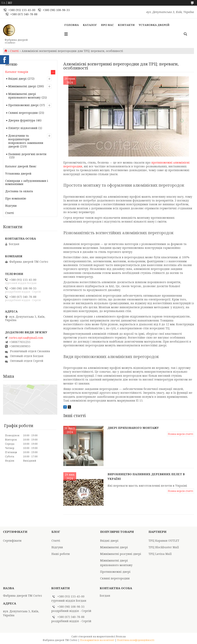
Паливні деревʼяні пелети (27, 154)
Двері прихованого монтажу (133, 428)
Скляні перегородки (23, 113)
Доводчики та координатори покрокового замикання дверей (26, 141)
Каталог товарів (17, 72)
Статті (14, 51)
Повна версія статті (181, 434)
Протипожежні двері (23, 105)
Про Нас (107, 25)
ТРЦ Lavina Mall (160, 554)
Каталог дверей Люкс (21, 166)
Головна (72, 25)
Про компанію (16, 198)
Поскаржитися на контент (97, 640)
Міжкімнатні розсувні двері (121, 554)
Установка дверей (154, 25)
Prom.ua (121, 636)
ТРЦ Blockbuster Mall (164, 547)
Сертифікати (12, 541)
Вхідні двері (17, 79)
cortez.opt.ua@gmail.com (26, 338)
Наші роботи (61, 554)
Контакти (126, 25)
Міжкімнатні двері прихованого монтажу (24, 96)
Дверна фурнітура (22, 120)
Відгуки (11, 206)
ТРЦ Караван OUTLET (164, 541)
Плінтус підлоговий (23, 128)
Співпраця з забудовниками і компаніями (27, 182)
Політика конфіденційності (136, 640)
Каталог (90, 25)
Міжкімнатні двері (22, 86)
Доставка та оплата (19, 191)
